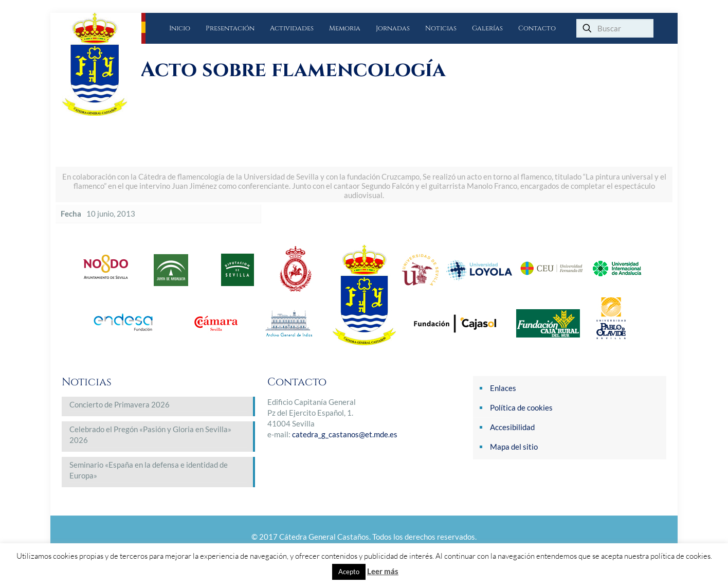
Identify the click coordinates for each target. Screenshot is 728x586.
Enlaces (503, 388)
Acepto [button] (349, 572)
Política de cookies (521, 407)
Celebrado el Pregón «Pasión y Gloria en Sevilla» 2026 (150, 434)
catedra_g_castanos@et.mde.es (345, 434)
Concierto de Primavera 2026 (120, 404)
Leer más (383, 571)
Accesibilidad (512, 427)
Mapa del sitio (514, 447)
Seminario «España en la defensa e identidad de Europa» (149, 470)
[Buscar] (615, 28)
